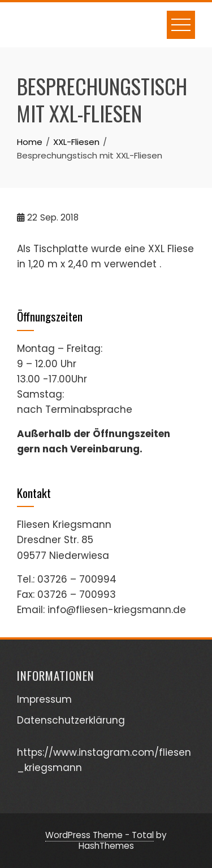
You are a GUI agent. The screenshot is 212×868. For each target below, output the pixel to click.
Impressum (44, 699)
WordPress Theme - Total (99, 835)
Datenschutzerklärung (71, 720)
